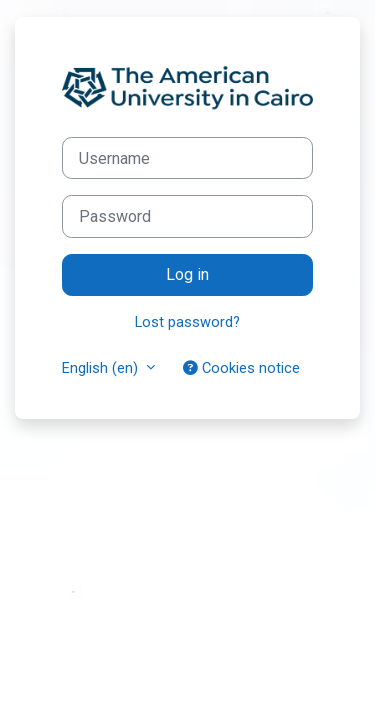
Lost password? (187, 322)
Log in (187, 274)
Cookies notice (241, 368)
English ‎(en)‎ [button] (102, 368)
